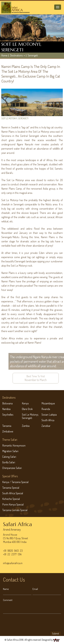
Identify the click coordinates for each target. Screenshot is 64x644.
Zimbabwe (8, 431)
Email (35, 589)
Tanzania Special (11, 488)
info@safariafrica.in (13, 563)
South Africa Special (13, 493)
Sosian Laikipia (49, 415)
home (4, 55)
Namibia (6, 409)
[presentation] (26, 623)
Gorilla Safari (9, 462)
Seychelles (8, 415)
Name (6, 589)
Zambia (26, 426)
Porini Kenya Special (13, 504)
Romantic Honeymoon (14, 445)
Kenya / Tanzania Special (15, 482)
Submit (56, 634)
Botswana (7, 403)
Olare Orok (27, 409)
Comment (8, 600)
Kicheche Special (11, 499)
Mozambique (48, 403)
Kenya (25, 403)
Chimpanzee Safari (12, 468)
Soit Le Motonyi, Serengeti (30, 416)
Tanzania (7, 426)
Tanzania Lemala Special (15, 510)
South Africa (48, 420)
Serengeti (33, 55)
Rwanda (46, 409)
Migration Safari (10, 451)
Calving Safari (9, 457)
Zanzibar (46, 426)
